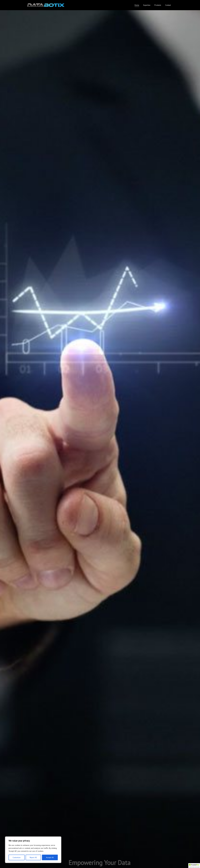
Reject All (33, 857)
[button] (194, 866)
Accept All (50, 857)
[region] (33, 850)
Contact (168, 5)
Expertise (147, 5)
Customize (17, 857)
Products (158, 5)
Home (137, 5)
